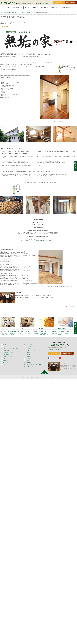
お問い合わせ (28, 363)
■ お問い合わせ (67, 332)
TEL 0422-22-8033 (53, 349)
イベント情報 (6, 363)
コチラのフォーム (43, 240)
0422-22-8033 (44, 3)
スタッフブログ (29, 359)
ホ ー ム (8, 8)
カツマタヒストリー (31, 350)
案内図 (28, 354)
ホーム (4, 344)
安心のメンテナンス (8, 356)
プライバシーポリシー (30, 366)
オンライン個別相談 (66, 8)
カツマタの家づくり (18, 8)
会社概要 (29, 352)
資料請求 (27, 361)
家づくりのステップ (8, 354)
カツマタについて (55, 8)
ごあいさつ (29, 349)
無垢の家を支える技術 (9, 352)
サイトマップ (6, 365)
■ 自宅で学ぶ (48, 332)
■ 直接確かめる (10, 332)
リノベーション (44, 8)
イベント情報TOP (71, 307)
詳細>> (53, 297)
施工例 (4, 359)
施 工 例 (27, 8)
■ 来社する (29, 332)
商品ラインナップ (8, 350)
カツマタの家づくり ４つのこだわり (11, 349)
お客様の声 (5, 361)
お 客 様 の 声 (35, 8)
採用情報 (29, 356)
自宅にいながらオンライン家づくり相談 (34, 365)
